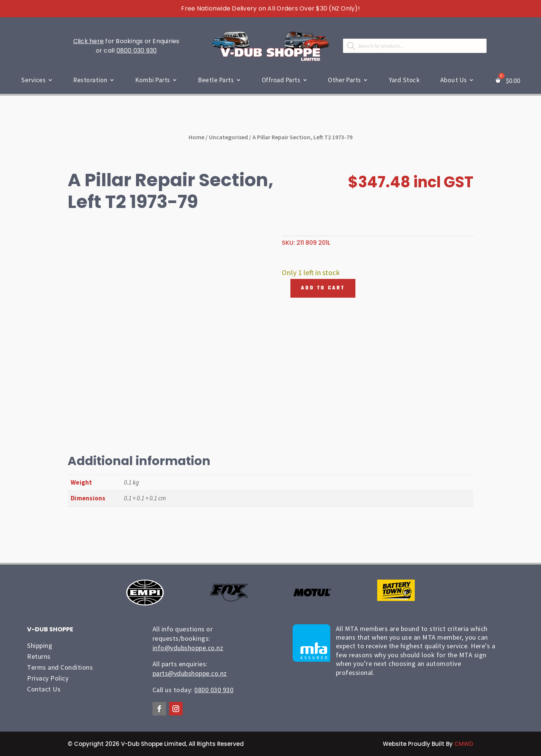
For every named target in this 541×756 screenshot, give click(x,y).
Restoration (90, 80)
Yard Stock (404, 80)
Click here (89, 41)
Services (33, 80)
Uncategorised (228, 137)
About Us (454, 80)
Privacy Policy (48, 678)
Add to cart (323, 288)
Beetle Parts (216, 80)
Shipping (40, 645)
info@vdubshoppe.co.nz (188, 648)
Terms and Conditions (60, 667)
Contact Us (44, 689)
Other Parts (345, 80)
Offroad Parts (281, 80)
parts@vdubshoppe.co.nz (190, 673)
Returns (39, 656)
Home (196, 137)
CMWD (464, 744)
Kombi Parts (153, 80)
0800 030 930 (137, 50)
